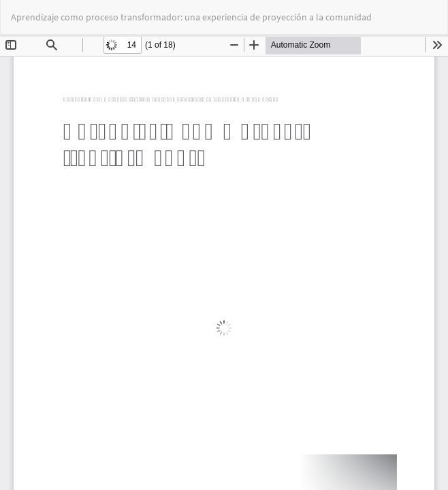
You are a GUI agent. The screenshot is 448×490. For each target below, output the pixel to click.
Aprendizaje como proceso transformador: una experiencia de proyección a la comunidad (191, 17)
